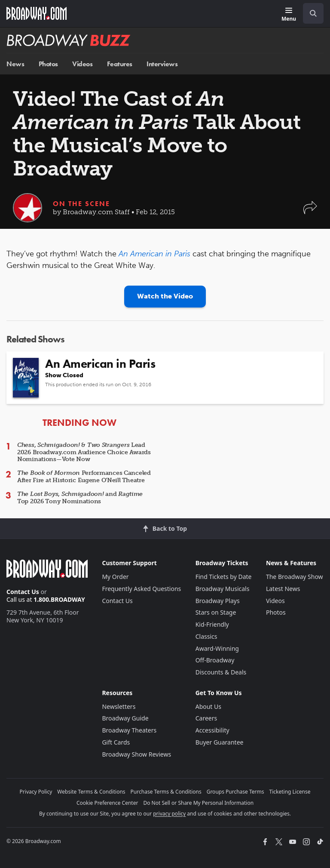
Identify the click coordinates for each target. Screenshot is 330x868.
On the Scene (81, 204)
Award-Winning (217, 648)
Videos (82, 64)
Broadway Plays (218, 601)
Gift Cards (116, 742)
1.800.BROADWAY (59, 599)
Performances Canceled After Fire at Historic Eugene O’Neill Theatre (84, 477)
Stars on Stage (216, 612)
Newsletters (119, 706)
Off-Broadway (215, 660)
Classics (206, 636)
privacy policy (169, 814)
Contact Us (23, 592)
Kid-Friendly (212, 624)
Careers (206, 718)
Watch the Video (165, 296)
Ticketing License (290, 792)
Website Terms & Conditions (91, 792)
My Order (115, 577)
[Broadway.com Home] (37, 13)
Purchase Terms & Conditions (166, 792)
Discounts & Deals (221, 672)
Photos (48, 64)
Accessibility (212, 730)
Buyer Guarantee (220, 742)
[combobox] (310, 13)
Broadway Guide (125, 718)
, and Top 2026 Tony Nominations (80, 498)
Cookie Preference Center (107, 803)
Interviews (162, 64)
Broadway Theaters (129, 730)
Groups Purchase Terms (235, 792)
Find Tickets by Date (224, 577)
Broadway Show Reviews (136, 754)
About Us (208, 706)
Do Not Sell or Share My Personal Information (198, 803)
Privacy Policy (36, 792)
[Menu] (289, 15)
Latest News (283, 589)
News (15, 64)
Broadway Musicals (223, 589)
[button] (310, 212)
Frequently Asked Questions (141, 589)
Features (120, 64)
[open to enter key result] (313, 13)
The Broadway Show (295, 577)
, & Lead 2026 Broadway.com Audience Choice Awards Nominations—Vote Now (84, 452)
